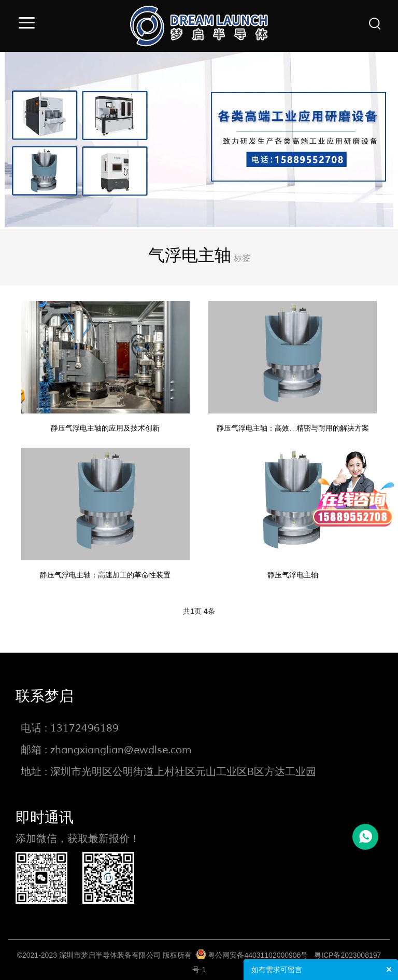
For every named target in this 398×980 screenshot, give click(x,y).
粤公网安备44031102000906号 (258, 950)
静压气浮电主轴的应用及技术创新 (107, 426)
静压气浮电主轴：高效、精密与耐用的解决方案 (291, 426)
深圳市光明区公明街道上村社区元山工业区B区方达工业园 (183, 767)
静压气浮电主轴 (291, 570)
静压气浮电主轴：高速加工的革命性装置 (107, 570)
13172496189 (84, 723)
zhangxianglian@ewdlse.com (121, 745)
